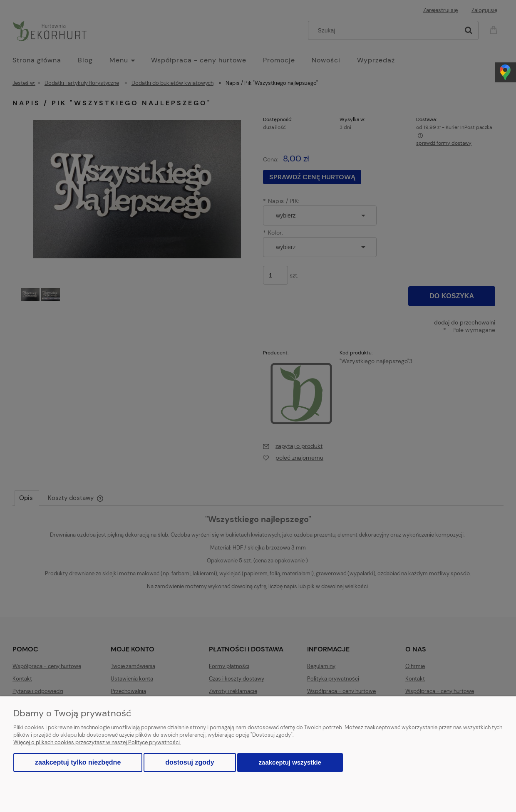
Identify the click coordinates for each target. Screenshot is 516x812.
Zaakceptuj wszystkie (290, 762)
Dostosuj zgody (190, 762)
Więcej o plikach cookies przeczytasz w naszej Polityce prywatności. (97, 742)
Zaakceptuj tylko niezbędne (78, 762)
